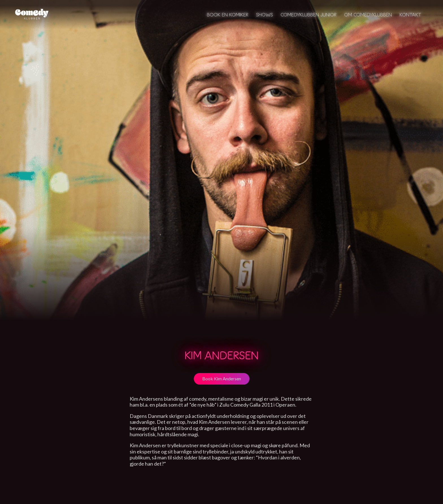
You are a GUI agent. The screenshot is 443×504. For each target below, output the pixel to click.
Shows (264, 15)
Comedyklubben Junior (309, 15)
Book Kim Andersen (222, 378)
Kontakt (410, 15)
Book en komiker (228, 15)
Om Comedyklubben (368, 15)
